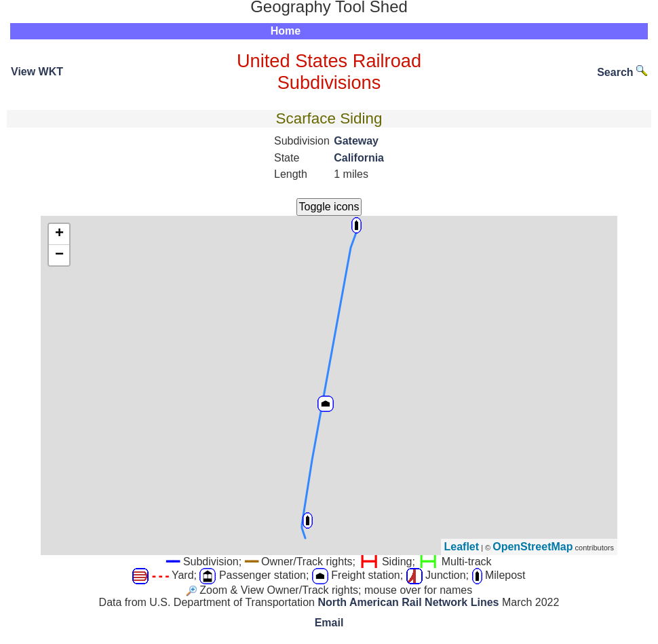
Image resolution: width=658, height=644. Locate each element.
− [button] (59, 255)
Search (622, 72)
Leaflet (462, 547)
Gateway (356, 141)
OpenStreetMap (533, 547)
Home (286, 31)
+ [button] (59, 234)
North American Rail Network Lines (408, 602)
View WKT (37, 72)
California (359, 158)
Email (329, 623)
